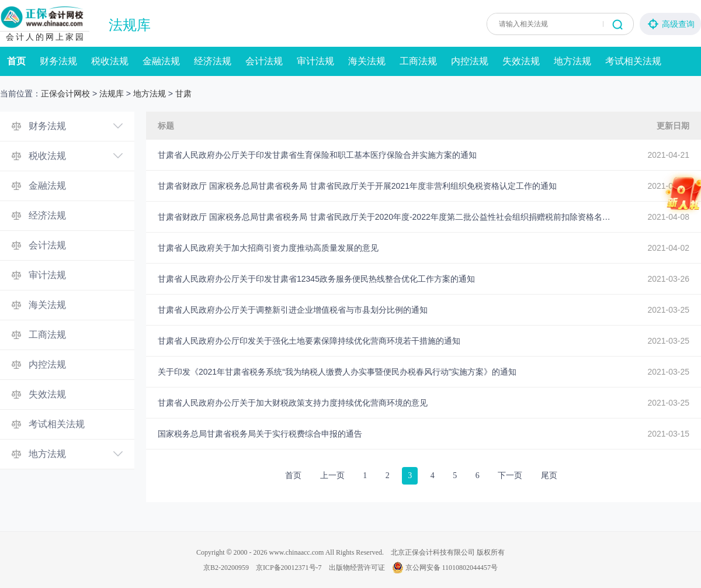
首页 (16, 61)
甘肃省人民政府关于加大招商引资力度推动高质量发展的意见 (268, 248)
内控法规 (470, 61)
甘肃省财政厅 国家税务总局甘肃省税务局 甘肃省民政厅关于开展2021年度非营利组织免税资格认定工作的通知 (357, 186)
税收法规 (110, 61)
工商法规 (418, 61)
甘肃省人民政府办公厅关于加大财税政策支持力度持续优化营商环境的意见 (293, 403)
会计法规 (264, 61)
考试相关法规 (633, 61)
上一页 (332, 475)
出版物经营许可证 (357, 568)
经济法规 (213, 61)
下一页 (510, 475)
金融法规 (161, 61)
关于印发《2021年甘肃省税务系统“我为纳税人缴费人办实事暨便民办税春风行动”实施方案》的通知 (337, 372)
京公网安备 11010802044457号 (445, 568)
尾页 (549, 475)
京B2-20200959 (226, 568)
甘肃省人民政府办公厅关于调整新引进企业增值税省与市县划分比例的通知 (293, 310)
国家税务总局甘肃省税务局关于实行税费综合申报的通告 (260, 434)
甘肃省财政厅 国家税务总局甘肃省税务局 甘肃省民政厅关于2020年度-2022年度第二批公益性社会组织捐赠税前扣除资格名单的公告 (386, 217)
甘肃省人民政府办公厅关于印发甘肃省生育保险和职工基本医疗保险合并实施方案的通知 (317, 155)
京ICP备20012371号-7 (289, 568)
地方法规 (572, 61)
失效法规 (521, 61)
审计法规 (315, 61)
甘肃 (183, 94)
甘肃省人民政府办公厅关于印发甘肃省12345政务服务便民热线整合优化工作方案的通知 (316, 279)
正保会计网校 (65, 94)
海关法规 (367, 61)
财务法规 (58, 61)
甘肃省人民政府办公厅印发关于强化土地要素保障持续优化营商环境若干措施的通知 (309, 341)
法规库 (130, 25)
